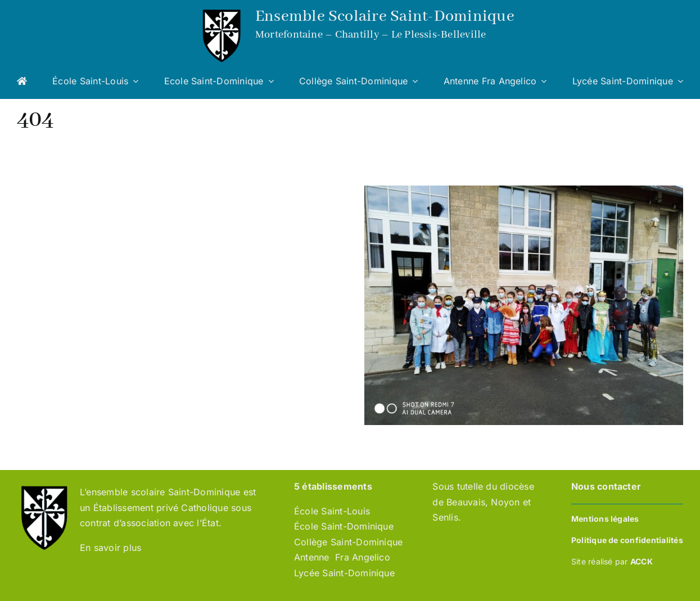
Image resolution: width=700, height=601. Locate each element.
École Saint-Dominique (344, 526)
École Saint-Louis (332, 511)
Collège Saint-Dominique (349, 542)
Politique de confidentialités (627, 540)
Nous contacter (606, 486)
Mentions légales (605, 519)
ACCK (642, 561)
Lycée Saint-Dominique (344, 573)
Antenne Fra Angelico (342, 557)
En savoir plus (112, 548)
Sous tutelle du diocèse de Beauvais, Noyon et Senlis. (483, 502)
